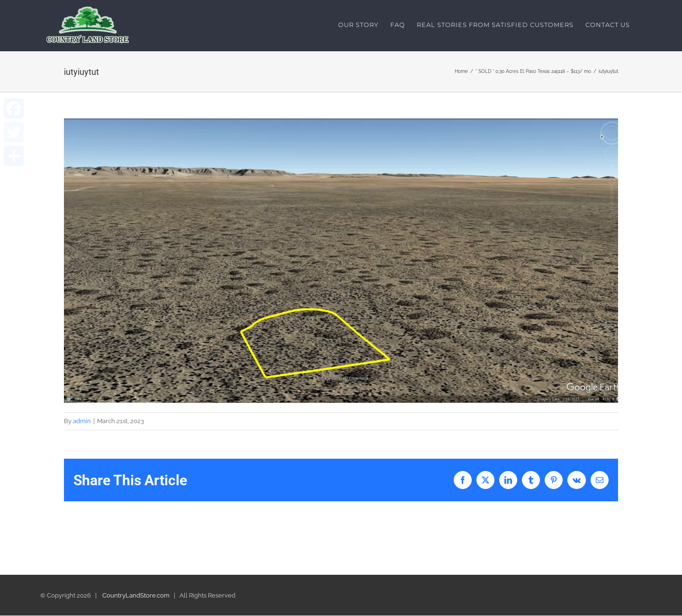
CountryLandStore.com (136, 596)
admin (82, 421)
